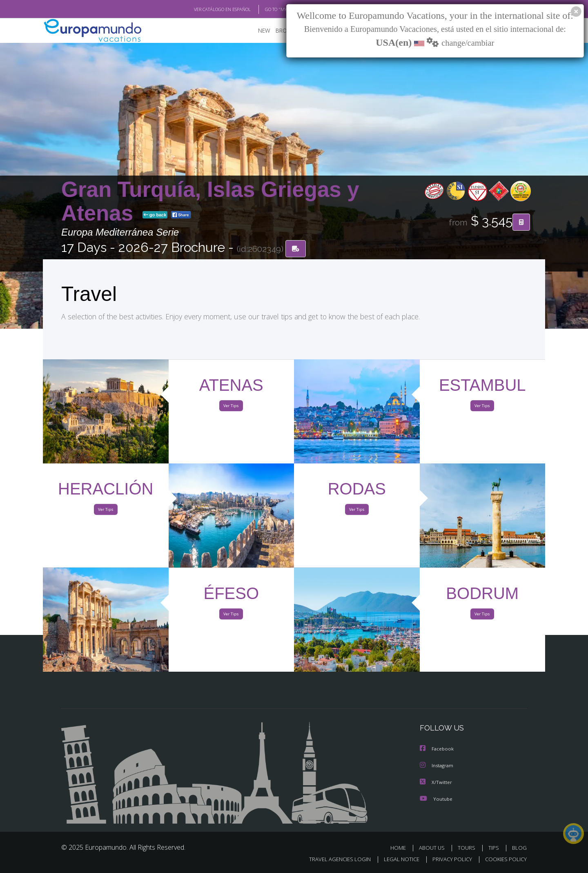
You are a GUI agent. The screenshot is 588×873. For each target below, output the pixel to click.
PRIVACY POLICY (449, 859)
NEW (256, 31)
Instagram (438, 766)
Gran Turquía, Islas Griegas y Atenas (210, 202)
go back (155, 216)
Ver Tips (231, 408)
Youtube (436, 798)
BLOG (519, 847)
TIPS (495, 847)
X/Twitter (436, 782)
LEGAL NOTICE (396, 859)
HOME (401, 847)
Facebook (437, 749)
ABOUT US (434, 847)
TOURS (468, 847)
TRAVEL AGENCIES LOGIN (332, 859)
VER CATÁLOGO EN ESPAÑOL (204, 9)
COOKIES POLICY (504, 859)
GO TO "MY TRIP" (268, 9)
